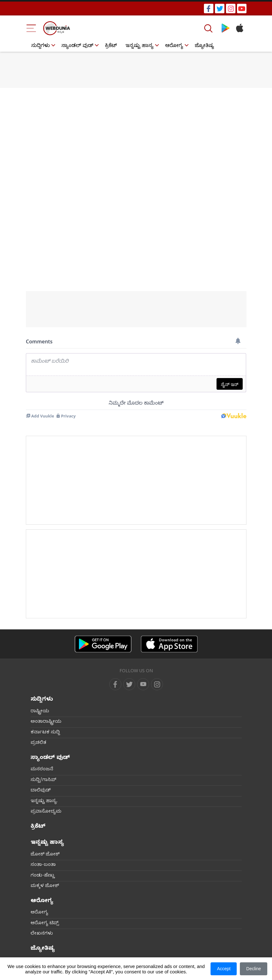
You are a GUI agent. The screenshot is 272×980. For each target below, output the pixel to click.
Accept (224, 969)
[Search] (209, 28)
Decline (254, 969)
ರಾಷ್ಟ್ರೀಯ (40, 712)
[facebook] (115, 684)
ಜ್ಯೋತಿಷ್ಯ (204, 46)
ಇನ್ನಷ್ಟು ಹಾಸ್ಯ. (44, 802)
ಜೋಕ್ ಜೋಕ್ (45, 855)
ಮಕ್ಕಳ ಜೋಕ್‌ (45, 886)
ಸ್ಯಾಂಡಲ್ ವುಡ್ (77, 46)
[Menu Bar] (31, 28)
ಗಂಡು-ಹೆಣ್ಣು (43, 876)
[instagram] (157, 684)
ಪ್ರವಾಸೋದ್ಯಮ (46, 812)
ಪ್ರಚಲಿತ (38, 743)
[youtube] (143, 684)
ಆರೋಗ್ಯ (174, 46)
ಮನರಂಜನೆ (42, 770)
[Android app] (103, 644)
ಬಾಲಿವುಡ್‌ (41, 791)
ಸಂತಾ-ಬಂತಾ (43, 865)
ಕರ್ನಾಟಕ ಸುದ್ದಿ (45, 733)
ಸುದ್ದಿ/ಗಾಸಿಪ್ (43, 780)
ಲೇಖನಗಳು (42, 934)
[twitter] (129, 684)
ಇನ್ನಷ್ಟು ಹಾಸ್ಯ (139, 46)
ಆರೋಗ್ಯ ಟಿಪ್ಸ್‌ (45, 924)
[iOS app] (169, 644)
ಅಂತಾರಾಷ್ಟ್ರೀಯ (46, 722)
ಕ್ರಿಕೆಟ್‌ (111, 46)
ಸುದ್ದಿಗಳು (41, 46)
